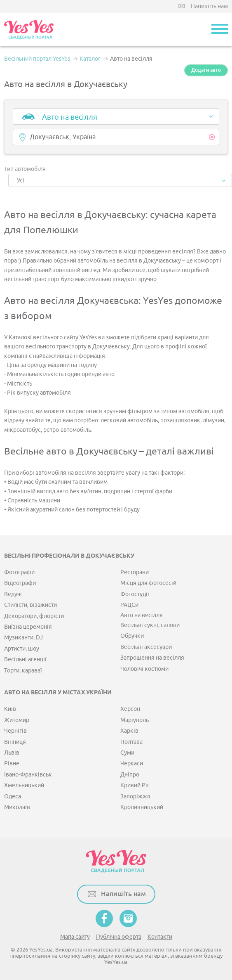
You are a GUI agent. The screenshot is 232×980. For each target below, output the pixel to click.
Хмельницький (24, 785)
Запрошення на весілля (152, 658)
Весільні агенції (25, 659)
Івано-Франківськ (28, 775)
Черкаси (132, 763)
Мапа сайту (75, 937)
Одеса (13, 797)
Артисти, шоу (22, 649)
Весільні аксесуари (146, 647)
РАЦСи (129, 605)
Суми (127, 753)
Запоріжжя (135, 797)
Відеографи (20, 583)
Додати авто (206, 70)
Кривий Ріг (135, 785)
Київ (10, 709)
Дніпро (130, 775)
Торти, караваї (23, 671)
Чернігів (15, 731)
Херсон (130, 709)
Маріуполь (135, 720)
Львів (12, 753)
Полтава (131, 742)
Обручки (132, 636)
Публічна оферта (119, 937)
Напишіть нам (209, 6)
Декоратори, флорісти (34, 616)
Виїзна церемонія (28, 627)
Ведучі (13, 594)
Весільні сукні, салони (150, 625)
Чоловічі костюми (144, 669)
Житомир (17, 720)
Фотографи (19, 572)
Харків (129, 731)
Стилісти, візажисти (30, 605)
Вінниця (15, 742)
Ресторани (135, 572)
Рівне (12, 763)
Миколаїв (17, 807)
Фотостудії (135, 594)
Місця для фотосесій (148, 583)
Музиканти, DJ (23, 638)
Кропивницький (142, 807)
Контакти (160, 937)
